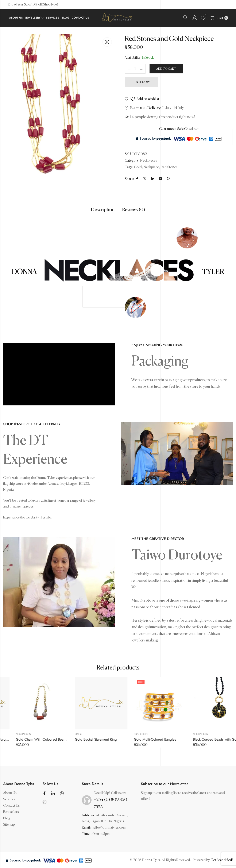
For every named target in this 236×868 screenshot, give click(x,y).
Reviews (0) (134, 209)
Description (103, 209)
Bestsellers (11, 812)
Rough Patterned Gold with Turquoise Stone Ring (38, 739)
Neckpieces (149, 160)
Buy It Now (141, 82)
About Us (10, 793)
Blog (7, 818)
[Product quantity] (135, 69)
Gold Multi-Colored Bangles (199, 739)
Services (9, 799)
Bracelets (185, 734)
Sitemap (9, 824)
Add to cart (166, 69)
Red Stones (169, 167)
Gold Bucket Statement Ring (140, 739)
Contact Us (11, 805)
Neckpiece (151, 167)
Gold (138, 167)
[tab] (103, 210)
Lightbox (107, 42)
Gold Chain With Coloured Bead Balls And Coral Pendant (104, 739)
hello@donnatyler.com (109, 827)
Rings (5, 734)
